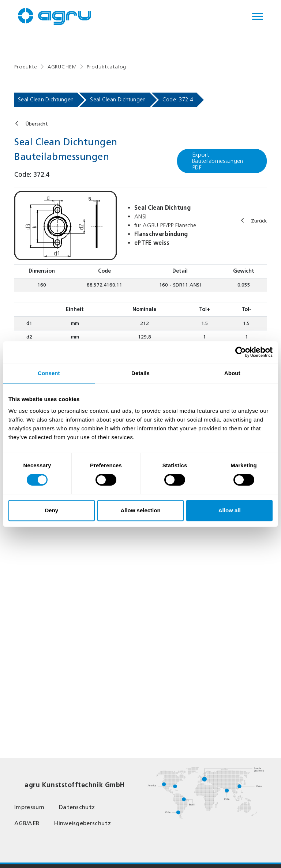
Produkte (26, 67)
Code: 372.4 (178, 100)
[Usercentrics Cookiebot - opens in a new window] (241, 352)
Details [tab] (140, 373)
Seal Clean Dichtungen (46, 100)
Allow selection (140, 510)
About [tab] (232, 373)
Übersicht (37, 124)
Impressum (29, 807)
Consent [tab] (49, 373)
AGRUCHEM (62, 67)
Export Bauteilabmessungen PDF (218, 161)
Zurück (259, 221)
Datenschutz (77, 807)
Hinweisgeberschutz (82, 823)
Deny (51, 510)
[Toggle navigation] (258, 16)
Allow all (230, 510)
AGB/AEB (27, 823)
